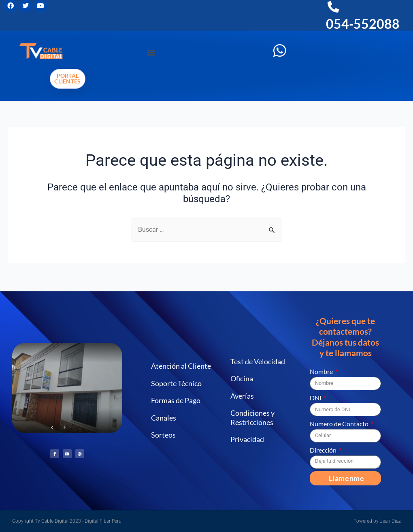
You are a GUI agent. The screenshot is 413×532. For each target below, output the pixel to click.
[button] (151, 52)
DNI (316, 398)
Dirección (324, 450)
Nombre (322, 371)
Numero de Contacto (340, 424)
